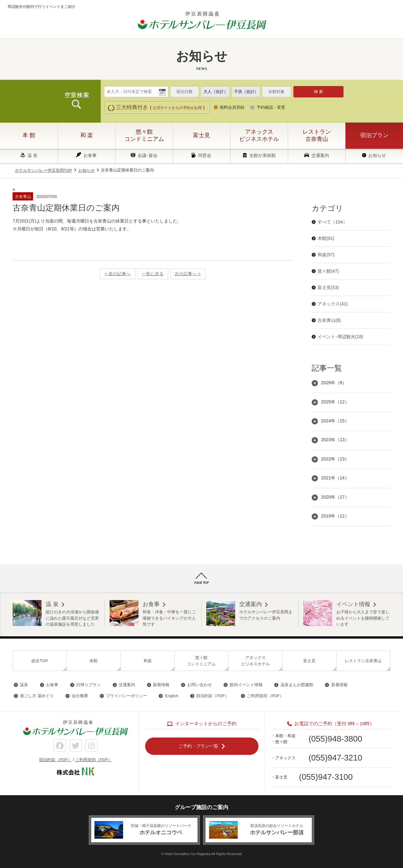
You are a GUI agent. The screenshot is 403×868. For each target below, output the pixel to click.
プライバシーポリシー (127, 696)
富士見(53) (328, 287)
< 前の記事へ (118, 274)
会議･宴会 (148, 155)
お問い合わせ (200, 685)
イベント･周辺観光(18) (340, 337)
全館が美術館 (263, 155)
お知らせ (377, 155)
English (172, 696)
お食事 (90, 155)
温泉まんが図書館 (297, 685)
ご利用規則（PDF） (265, 696)
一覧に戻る (153, 274)
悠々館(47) (328, 271)
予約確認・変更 (271, 107)
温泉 (24, 685)
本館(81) (326, 238)
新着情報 (161, 685)
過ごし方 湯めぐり (37, 696)
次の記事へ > (188, 274)
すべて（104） (332, 222)
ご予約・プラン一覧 (198, 746)
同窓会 (205, 155)
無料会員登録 (232, 107)
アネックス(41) (333, 304)
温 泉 (32, 155)
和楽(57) (326, 255)
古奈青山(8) (329, 320)
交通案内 (320, 155)
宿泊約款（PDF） (213, 696)
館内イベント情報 (246, 685)
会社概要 (80, 696)
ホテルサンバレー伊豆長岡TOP (44, 170)
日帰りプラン (88, 685)
